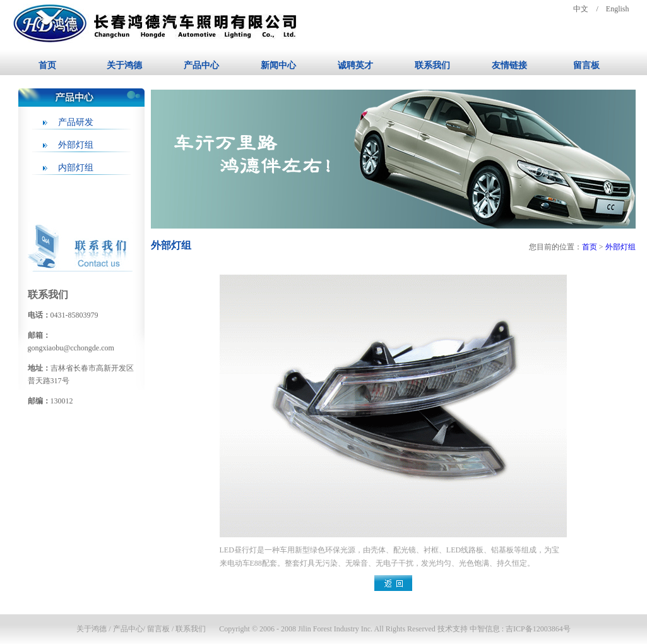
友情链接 (509, 65)
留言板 (586, 65)
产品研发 (76, 122)
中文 (581, 9)
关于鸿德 (124, 65)
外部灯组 (76, 145)
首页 (47, 65)
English (618, 9)
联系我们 (432, 65)
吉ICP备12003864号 (538, 629)
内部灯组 (76, 168)
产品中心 (201, 65)
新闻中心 (278, 65)
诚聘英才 (355, 65)
